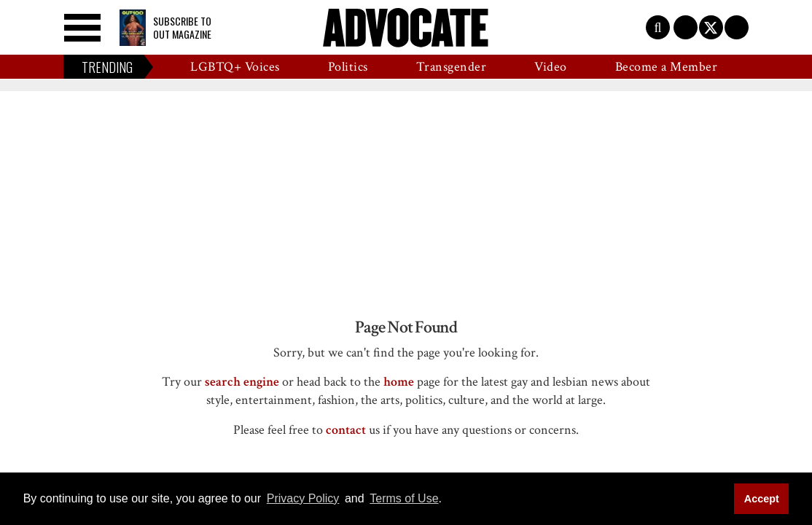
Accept (762, 499)
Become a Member (667, 67)
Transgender (452, 67)
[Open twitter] (711, 27)
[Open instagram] (737, 27)
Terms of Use (404, 498)
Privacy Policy (303, 498)
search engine (242, 382)
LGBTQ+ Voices (235, 67)
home (399, 382)
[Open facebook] (686, 27)
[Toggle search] (658, 27)
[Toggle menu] (82, 28)
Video (551, 67)
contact (346, 430)
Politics (348, 67)
